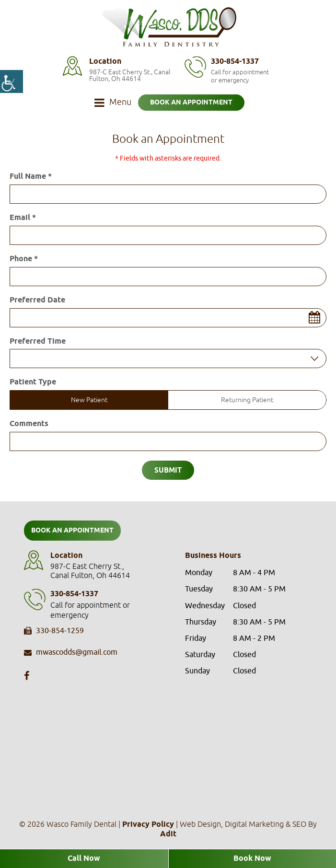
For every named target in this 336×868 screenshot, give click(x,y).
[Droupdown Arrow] (314, 359)
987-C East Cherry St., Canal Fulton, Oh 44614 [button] (130, 75)
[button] (12, 81)
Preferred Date (37, 301)
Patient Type (33, 382)
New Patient (89, 400)
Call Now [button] (84, 859)
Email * (23, 218)
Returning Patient (247, 400)
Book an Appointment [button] (191, 103)
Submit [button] (168, 471)
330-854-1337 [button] (235, 62)
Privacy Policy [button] (148, 825)
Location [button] (105, 62)
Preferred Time (38, 342)
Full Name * (31, 177)
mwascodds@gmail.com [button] (71, 653)
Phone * (24, 259)
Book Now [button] (252, 859)
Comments (29, 424)
